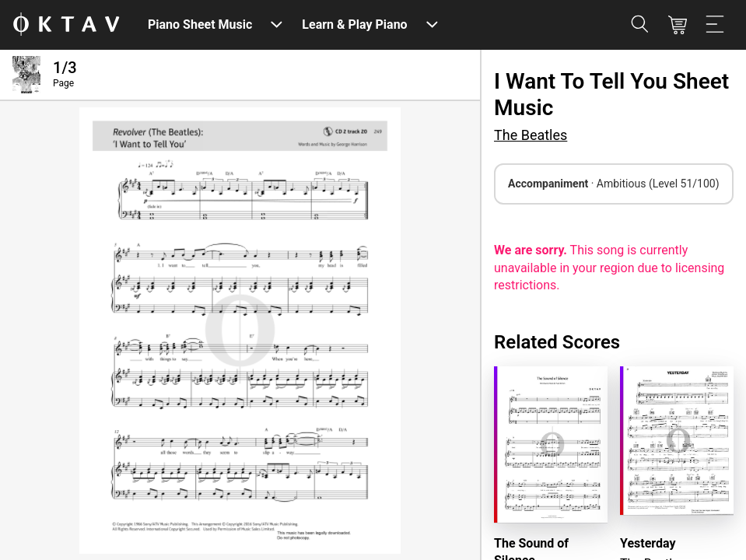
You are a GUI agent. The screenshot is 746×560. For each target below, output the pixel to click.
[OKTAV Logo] (66, 25)
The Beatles (531, 135)
